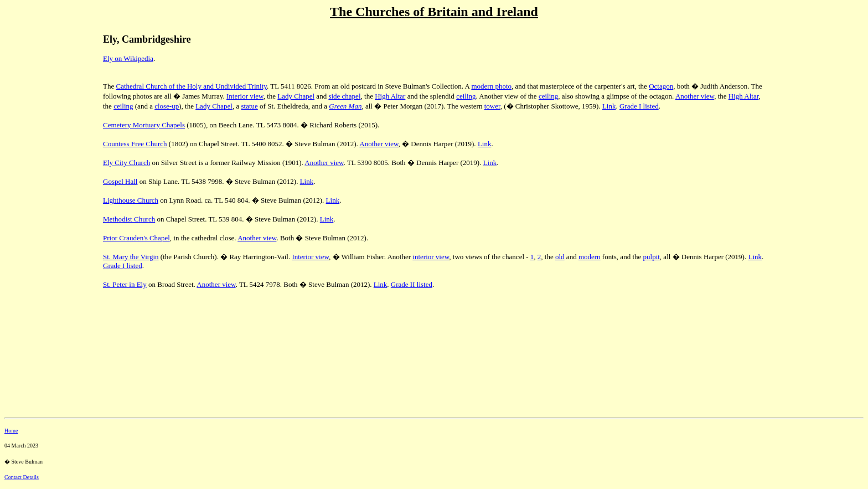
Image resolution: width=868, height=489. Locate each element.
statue (250, 106)
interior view (431, 257)
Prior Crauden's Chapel (136, 238)
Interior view (245, 96)
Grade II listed (412, 284)
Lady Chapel (296, 96)
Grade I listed (639, 106)
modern (590, 257)
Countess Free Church (135, 144)
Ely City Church (126, 163)
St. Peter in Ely (125, 284)
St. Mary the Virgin (131, 257)
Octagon (661, 86)
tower (492, 106)
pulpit (652, 257)
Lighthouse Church (131, 200)
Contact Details (22, 477)
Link (609, 106)
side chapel (344, 96)
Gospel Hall (120, 181)
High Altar (390, 96)
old (560, 257)
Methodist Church (129, 219)
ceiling (466, 96)
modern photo (491, 86)
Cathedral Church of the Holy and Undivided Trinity (191, 86)
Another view (695, 96)
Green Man (345, 106)
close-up (167, 106)
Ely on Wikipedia (128, 58)
